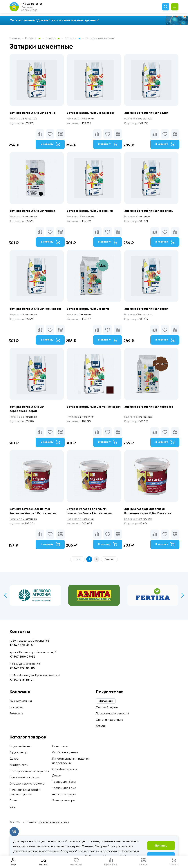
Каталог (33, 38)
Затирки (73, 38)
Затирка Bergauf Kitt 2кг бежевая (92, 113)
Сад (12, 807)
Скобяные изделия (65, 752)
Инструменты (19, 765)
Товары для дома (64, 788)
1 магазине (138, 217)
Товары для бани (64, 782)
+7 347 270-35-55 (22, 645)
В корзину (50, 144)
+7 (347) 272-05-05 (32, 4)
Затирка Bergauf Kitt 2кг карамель (150, 211)
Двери (57, 775)
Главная (15, 38)
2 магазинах (24, 119)
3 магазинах (139, 119)
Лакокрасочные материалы (29, 771)
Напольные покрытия (24, 777)
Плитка (53, 38)
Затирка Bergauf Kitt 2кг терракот (150, 408)
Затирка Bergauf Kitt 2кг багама (33, 113)
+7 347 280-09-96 (22, 657)
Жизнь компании (21, 701)
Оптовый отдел (107, 707)
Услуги (100, 726)
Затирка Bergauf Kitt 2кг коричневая (36, 310)
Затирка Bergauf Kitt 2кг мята (89, 310)
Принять (161, 846)
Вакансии (16, 707)
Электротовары (64, 800)
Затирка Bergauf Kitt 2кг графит (33, 211)
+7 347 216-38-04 (22, 680)
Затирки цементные (100, 38)
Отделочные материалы (27, 784)
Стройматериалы (65, 769)
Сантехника (61, 746)
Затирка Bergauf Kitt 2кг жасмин (91, 211)
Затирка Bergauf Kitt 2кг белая (147, 113)
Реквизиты (17, 713)
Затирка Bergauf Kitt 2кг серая (148, 310)
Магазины (106, 701)
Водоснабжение (21, 746)
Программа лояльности (112, 713)
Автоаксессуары (64, 794)
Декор (14, 759)
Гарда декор (18, 752)
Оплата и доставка (110, 720)
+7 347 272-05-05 (22, 668)
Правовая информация (53, 822)
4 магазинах (81, 119)
